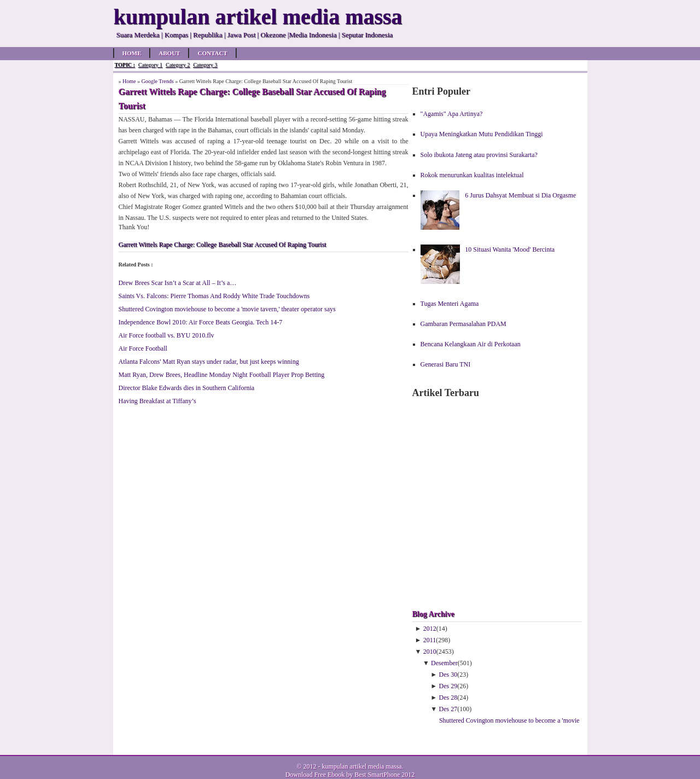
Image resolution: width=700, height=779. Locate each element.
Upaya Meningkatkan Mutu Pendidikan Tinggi (482, 134)
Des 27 (448, 709)
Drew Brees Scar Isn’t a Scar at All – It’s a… (178, 283)
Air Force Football (143, 348)
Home (132, 53)
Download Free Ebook (315, 775)
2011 (430, 640)
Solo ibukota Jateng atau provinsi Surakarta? (479, 155)
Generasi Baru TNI (446, 364)
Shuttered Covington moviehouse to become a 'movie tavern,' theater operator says (227, 309)
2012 (430, 629)
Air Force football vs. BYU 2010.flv (167, 335)
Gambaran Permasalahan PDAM (463, 324)
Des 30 (448, 675)
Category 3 (205, 65)
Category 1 (150, 65)
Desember (444, 663)
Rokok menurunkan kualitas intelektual (472, 175)
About (169, 53)
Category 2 (178, 65)
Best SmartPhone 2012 (384, 775)
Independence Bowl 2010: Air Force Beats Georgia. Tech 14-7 (201, 322)
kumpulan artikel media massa (361, 766)
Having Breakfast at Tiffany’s (157, 401)
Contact (212, 53)
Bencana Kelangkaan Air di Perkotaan (471, 344)
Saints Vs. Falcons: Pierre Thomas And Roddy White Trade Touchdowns (214, 296)
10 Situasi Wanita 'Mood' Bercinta (510, 249)
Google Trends (157, 81)
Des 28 (448, 697)
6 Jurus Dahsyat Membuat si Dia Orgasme (520, 195)
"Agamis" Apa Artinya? (452, 114)
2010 (430, 652)
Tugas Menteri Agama (450, 304)
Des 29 (448, 686)
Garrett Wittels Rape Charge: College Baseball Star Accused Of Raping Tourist (223, 245)
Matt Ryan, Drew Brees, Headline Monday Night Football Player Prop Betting (222, 375)
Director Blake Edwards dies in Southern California (187, 388)
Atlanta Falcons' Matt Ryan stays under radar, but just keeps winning (209, 362)
